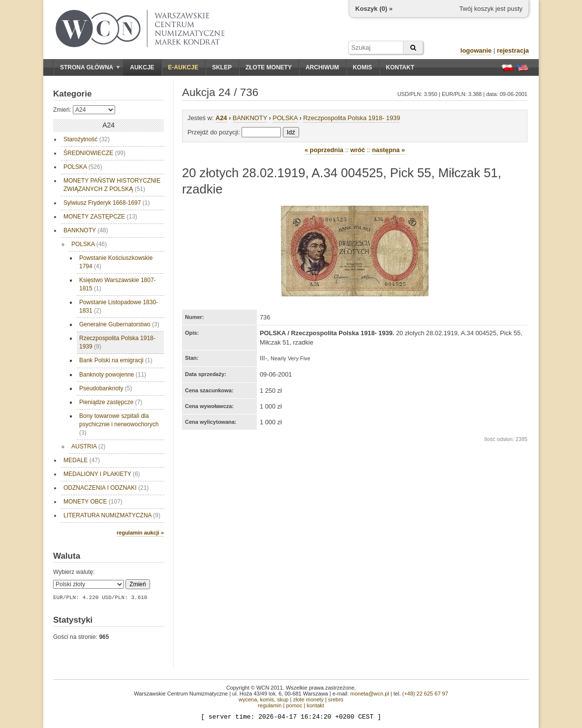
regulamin (270, 705)
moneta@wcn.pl (370, 694)
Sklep (222, 67)
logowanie (476, 50)
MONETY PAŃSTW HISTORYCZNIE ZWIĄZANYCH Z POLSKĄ (112, 185)
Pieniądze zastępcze (111, 402)
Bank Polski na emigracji (116, 360)
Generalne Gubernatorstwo (119, 324)
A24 (221, 118)
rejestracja (513, 50)
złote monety (308, 699)
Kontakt (400, 67)
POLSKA (83, 167)
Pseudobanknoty (106, 388)
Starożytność (87, 139)
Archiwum (322, 67)
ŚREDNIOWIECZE (94, 153)
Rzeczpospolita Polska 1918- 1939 (117, 342)
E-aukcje (183, 67)
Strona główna (90, 67)
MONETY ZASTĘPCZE (100, 217)
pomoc (294, 705)
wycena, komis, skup (263, 699)
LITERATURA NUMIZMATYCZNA (112, 515)
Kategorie (72, 94)
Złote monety (269, 67)
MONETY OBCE (93, 502)
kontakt (315, 705)
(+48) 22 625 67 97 (425, 694)
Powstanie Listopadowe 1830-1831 (119, 306)
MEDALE (82, 460)
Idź (291, 132)
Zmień (138, 584)
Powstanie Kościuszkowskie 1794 (116, 262)
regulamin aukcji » (140, 533)
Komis (362, 67)
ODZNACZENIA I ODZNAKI (106, 488)
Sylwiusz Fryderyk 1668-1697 (107, 203)
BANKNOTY (86, 230)
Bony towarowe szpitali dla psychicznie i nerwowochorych (119, 424)
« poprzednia (324, 150)
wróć (358, 150)
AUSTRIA (88, 446)
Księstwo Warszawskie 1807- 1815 (118, 284)
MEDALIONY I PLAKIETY (102, 474)
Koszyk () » (374, 9)
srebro (336, 699)
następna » (388, 150)
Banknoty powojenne (113, 375)
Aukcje (142, 67)
